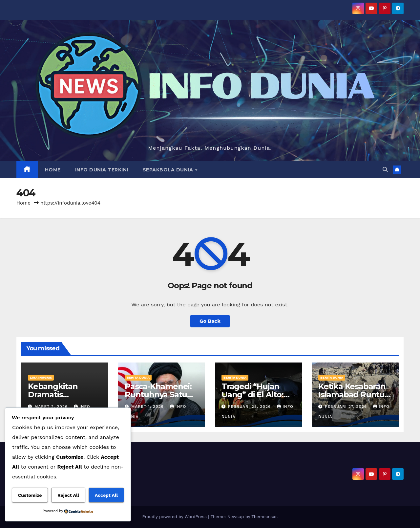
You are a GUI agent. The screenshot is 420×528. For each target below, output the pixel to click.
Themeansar (264, 517)
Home (23, 203)
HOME (53, 170)
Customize (30, 495)
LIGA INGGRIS (41, 377)
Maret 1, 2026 (148, 407)
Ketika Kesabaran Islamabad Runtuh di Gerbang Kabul (354, 395)
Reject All (68, 495)
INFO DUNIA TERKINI (102, 170)
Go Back (210, 321)
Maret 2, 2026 (52, 407)
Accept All (106, 495)
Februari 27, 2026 (347, 407)
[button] (385, 170)
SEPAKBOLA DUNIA (169, 170)
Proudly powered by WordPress (175, 517)
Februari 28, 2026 (250, 407)
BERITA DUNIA (138, 377)
